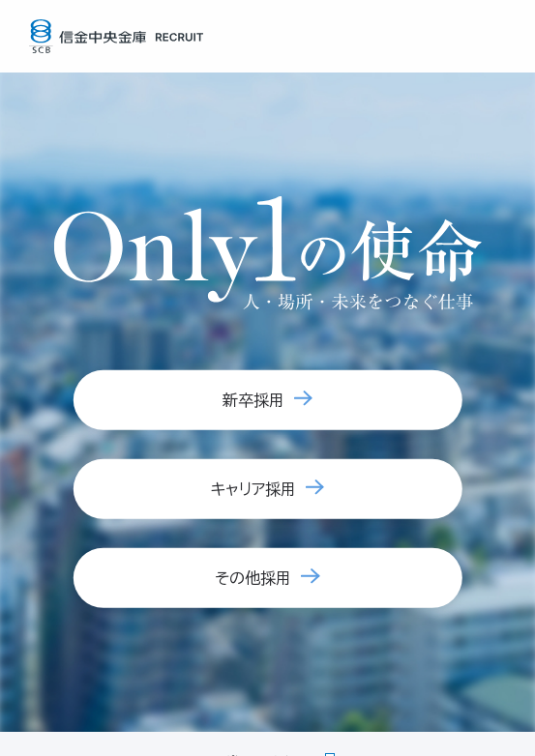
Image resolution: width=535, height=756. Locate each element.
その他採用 (253, 578)
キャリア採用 (253, 489)
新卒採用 (253, 400)
